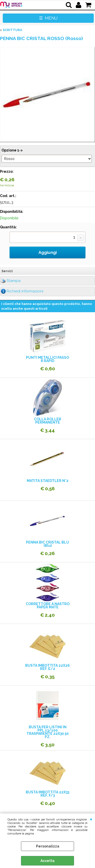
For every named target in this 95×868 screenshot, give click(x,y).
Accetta (47, 861)
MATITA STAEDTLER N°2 (48, 481)
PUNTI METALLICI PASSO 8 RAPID (47, 359)
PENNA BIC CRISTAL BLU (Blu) (47, 544)
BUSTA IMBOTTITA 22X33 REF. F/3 (47, 794)
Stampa (13, 281)
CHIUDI (91, 819)
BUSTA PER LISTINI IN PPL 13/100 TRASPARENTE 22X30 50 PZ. (48, 732)
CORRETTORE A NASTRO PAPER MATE (48, 606)
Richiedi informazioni (25, 291)
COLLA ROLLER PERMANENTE (48, 421)
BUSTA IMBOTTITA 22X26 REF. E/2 (47, 667)
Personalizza (48, 846)
